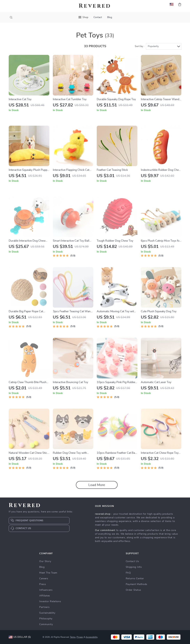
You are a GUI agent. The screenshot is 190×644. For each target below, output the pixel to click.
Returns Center (135, 579)
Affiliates (45, 596)
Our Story (45, 561)
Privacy (80, 637)
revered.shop (103, 514)
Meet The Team (48, 573)
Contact (98, 17)
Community (46, 624)
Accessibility (92, 637)
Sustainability (47, 613)
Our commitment (105, 530)
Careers (44, 579)
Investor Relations (50, 601)
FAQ (128, 573)
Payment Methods (137, 584)
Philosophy (46, 619)
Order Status (133, 590)
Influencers (46, 590)
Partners (44, 607)
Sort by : (139, 46)
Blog (110, 17)
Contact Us (132, 561)
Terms (73, 637)
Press (43, 584)
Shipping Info (134, 567)
